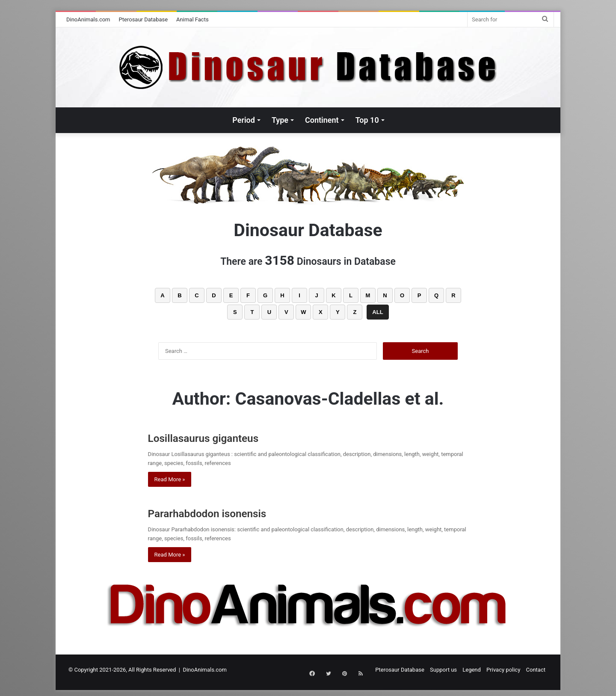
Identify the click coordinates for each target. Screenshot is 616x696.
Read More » (170, 479)
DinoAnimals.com (88, 19)
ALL (378, 312)
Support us (443, 670)
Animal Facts (192, 19)
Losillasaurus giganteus (218, 437)
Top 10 (367, 120)
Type (280, 120)
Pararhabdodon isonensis (221, 513)
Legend (472, 670)
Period (244, 120)
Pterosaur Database (144, 19)
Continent (322, 120)
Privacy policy (503, 670)
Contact (536, 670)
